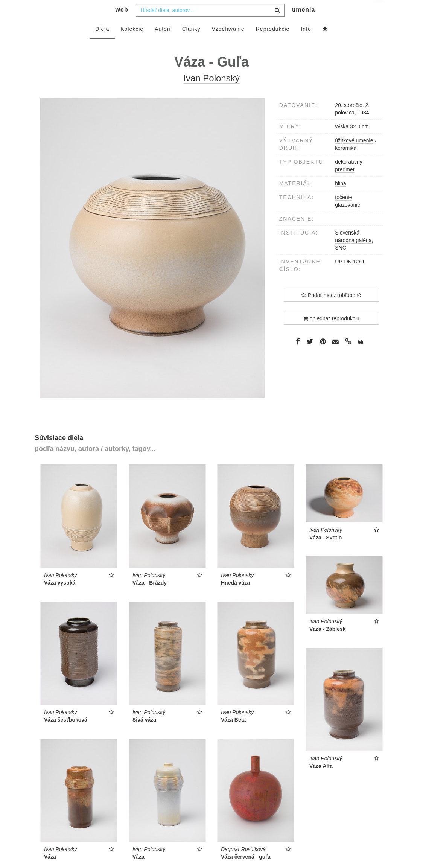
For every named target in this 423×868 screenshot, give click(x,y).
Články (191, 44)
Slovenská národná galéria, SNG (354, 255)
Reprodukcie (273, 44)
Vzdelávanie (228, 44)
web (122, 25)
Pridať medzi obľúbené (331, 310)
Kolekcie (132, 44)
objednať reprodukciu (331, 333)
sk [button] (379, 11)
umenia (303, 25)
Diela (102, 44)
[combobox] (210, 25)
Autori (163, 44)
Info (306, 44)
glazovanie (348, 220)
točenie (343, 212)
